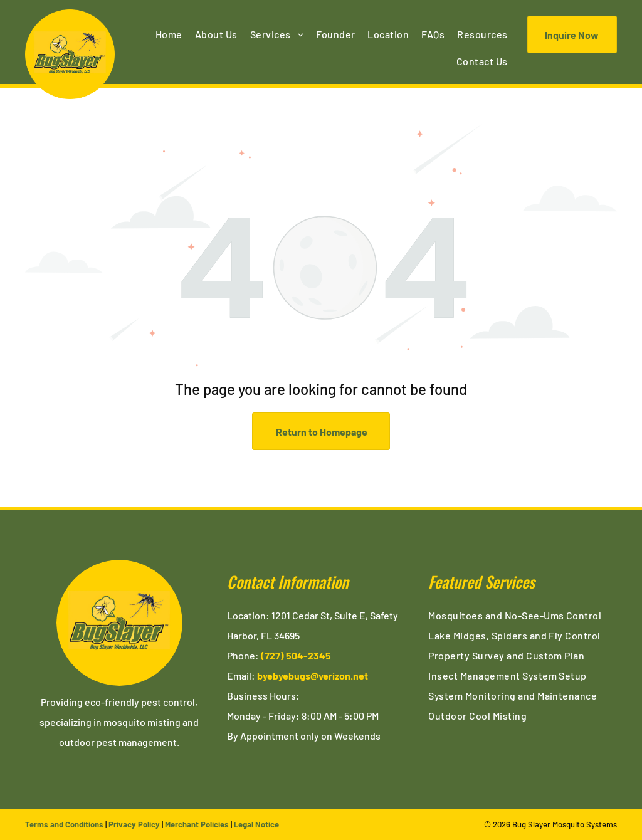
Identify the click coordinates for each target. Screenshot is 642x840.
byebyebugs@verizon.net (313, 675)
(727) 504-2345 (296, 655)
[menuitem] (169, 34)
